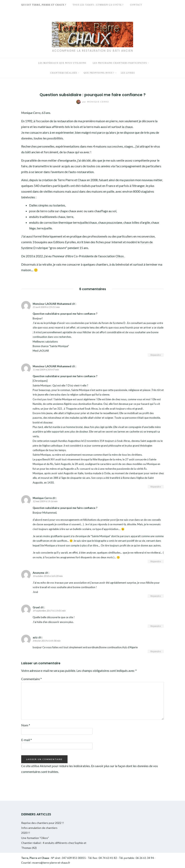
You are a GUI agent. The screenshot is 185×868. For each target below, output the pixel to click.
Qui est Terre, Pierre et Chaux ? (44, 5)
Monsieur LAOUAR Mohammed (52, 304)
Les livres (128, 73)
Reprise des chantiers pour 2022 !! (43, 823)
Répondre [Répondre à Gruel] (156, 626)
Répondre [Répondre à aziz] (156, 651)
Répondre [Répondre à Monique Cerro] (156, 561)
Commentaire (31, 679)
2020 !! (26, 833)
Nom (26, 725)
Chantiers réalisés (64, 73)
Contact (136, 5)
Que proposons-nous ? (99, 73)
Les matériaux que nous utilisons (62, 63)
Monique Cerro (93, 102)
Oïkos (120, 256)
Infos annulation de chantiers (39, 828)
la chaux (127, 127)
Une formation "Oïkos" (35, 838)
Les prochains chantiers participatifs (120, 63)
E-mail (27, 740)
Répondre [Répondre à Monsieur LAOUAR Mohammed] (156, 355)
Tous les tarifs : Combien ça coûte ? (98, 5)
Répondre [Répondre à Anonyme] (156, 596)
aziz (35, 637)
